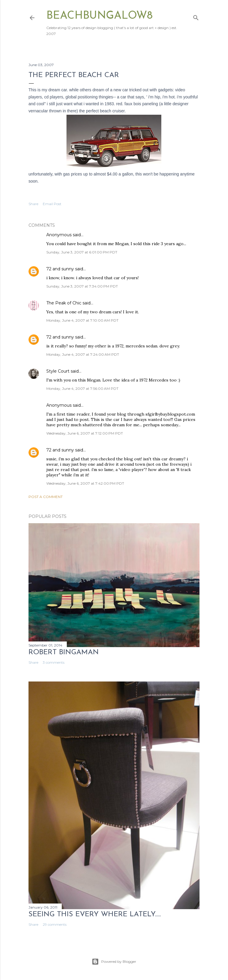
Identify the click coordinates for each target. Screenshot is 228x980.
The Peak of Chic (64, 303)
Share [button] (33, 204)
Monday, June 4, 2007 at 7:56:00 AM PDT (82, 388)
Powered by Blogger (114, 962)
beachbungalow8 (99, 16)
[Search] (196, 16)
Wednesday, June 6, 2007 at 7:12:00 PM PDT (85, 433)
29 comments (55, 924)
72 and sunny (60, 269)
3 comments (54, 662)
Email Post (52, 204)
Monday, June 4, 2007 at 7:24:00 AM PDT (83, 354)
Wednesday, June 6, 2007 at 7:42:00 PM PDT (85, 483)
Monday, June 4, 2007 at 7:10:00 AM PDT (82, 320)
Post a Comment (46, 497)
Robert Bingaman (64, 652)
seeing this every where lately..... (95, 914)
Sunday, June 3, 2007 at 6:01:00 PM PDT (82, 252)
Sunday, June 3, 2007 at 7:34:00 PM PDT (82, 286)
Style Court (58, 371)
